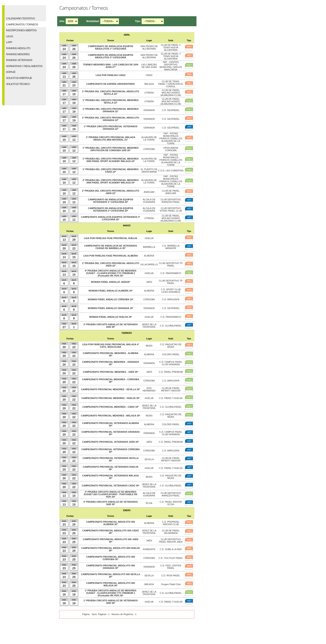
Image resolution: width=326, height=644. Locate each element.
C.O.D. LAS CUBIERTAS (171, 171)
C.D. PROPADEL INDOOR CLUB (171, 523)
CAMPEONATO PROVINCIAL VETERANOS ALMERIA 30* (111, 424)
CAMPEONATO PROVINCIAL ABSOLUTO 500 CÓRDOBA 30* (111, 558)
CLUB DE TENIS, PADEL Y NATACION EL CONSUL (171, 84)
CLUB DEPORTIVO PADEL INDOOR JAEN (171, 541)
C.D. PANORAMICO (171, 273)
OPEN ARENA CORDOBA (171, 149)
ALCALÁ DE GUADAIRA (149, 201)
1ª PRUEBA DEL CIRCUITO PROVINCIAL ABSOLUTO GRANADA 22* (111, 119)
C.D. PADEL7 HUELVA (171, 398)
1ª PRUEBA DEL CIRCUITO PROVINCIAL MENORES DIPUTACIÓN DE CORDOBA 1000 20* (111, 149)
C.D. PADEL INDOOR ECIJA (171, 503)
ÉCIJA (149, 503)
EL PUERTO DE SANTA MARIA (149, 171)
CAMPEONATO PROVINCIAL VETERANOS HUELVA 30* (111, 468)
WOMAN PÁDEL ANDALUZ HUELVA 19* (111, 317)
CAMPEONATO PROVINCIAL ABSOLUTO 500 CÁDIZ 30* (111, 532)
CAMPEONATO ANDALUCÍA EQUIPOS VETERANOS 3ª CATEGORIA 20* (111, 218)
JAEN (149, 282)
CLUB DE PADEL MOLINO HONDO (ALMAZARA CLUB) (171, 93)
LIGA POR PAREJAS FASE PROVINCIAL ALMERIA (111, 256)
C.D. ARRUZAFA (171, 299)
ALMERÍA (149, 291)
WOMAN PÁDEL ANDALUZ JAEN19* (111, 282)
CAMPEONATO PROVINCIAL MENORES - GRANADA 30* (111, 363)
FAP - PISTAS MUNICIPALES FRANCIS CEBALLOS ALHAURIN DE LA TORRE (171, 138)
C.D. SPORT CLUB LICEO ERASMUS (171, 291)
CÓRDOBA (149, 149)
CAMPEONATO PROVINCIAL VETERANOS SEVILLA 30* (111, 459)
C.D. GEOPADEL (171, 110)
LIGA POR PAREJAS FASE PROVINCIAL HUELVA (111, 238)
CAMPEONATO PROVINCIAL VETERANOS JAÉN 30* (111, 442)
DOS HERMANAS (149, 389)
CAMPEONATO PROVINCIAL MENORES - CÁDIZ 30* (111, 407)
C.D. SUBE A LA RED (171, 549)
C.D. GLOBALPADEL (171, 326)
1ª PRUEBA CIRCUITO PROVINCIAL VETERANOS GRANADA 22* (111, 128)
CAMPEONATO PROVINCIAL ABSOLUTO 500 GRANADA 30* (111, 567)
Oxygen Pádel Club (171, 584)
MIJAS (149, 346)
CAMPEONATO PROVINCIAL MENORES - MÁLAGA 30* (111, 416)
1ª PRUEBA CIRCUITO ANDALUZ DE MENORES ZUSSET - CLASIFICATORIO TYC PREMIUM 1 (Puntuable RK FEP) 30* (111, 593)
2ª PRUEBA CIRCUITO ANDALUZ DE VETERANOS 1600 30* (111, 503)
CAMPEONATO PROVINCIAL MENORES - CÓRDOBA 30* (111, 381)
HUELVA (149, 238)
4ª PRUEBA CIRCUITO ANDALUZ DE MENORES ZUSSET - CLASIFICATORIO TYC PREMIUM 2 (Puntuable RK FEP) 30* (111, 273)
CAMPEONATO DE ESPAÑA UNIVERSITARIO (111, 84)
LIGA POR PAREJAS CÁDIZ (111, 75)
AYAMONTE (149, 549)
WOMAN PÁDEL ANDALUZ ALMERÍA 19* (111, 291)
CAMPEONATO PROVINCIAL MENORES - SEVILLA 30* (111, 389)
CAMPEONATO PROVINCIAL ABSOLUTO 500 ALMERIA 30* (111, 523)
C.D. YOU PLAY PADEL (171, 558)
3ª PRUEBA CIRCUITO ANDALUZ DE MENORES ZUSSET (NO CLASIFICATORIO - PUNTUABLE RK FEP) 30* (111, 494)
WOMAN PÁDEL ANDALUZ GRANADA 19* (111, 308)
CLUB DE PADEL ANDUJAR (171, 192)
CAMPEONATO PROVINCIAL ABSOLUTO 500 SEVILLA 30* (111, 575)
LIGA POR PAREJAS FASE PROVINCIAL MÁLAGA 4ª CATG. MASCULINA (111, 346)
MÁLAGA (149, 84)
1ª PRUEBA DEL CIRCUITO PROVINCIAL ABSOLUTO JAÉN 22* (111, 264)
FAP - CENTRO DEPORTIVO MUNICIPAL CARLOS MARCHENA (171, 66)
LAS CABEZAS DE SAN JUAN (149, 66)
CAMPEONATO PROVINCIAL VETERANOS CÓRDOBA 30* (111, 451)
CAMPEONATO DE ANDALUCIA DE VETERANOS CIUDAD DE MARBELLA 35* (111, 247)
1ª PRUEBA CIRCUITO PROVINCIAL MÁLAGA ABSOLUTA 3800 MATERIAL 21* (111, 138)
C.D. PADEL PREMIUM (171, 372)
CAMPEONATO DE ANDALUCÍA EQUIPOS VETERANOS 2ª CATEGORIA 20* (111, 209)
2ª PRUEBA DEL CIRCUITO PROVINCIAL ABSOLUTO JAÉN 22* (111, 192)
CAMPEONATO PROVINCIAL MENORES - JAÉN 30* (111, 372)
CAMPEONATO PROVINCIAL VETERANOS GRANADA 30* (111, 433)
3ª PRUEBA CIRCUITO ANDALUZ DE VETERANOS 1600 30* (111, 326)
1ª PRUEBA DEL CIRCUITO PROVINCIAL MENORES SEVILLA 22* (111, 101)
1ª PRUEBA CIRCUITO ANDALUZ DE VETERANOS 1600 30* (111, 602)
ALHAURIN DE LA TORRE (149, 138)
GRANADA (149, 110)
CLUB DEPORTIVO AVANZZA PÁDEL (171, 201)
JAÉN (149, 372)
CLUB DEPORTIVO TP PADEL (171, 264)
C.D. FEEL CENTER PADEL (171, 567)
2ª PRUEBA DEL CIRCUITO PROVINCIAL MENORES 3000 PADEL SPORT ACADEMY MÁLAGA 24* (111, 181)
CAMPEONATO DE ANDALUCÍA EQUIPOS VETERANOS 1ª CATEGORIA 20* (111, 201)
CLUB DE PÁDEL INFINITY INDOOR (171, 389)
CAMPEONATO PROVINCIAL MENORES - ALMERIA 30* (111, 354)
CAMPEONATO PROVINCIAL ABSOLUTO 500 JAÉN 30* (111, 541)
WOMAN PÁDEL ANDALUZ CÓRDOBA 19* (111, 299)
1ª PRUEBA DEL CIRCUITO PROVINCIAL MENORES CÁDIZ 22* (111, 171)
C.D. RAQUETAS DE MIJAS (171, 346)
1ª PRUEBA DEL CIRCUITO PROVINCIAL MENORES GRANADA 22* (111, 110)
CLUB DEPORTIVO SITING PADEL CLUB (171, 209)
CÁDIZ (149, 75)
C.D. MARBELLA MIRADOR (171, 247)
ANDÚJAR (149, 192)
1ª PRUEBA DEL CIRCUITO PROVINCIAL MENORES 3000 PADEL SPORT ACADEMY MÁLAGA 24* (111, 160)
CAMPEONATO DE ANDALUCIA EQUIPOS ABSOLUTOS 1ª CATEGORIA (111, 47)
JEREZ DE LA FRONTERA (149, 326)
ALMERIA (149, 256)
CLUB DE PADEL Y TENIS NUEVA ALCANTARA (171, 47)
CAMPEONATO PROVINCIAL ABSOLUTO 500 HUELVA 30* (111, 549)
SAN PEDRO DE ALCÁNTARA (149, 47)
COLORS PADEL (171, 354)
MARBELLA (149, 247)
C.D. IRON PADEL (171, 575)
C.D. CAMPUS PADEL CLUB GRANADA (171, 363)
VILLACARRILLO (149, 264)
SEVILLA (149, 459)
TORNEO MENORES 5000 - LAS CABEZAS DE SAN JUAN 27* (111, 66)
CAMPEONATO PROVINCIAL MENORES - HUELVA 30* (111, 398)
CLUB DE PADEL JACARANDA (171, 532)
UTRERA (149, 93)
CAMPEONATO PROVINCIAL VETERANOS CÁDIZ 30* (111, 486)
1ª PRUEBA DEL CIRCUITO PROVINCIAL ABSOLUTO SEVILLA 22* (111, 93)
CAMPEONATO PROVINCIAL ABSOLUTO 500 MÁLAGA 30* (111, 584)
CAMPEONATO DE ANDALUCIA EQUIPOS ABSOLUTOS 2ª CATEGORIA (111, 56)
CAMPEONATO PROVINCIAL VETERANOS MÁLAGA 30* (111, 477)
